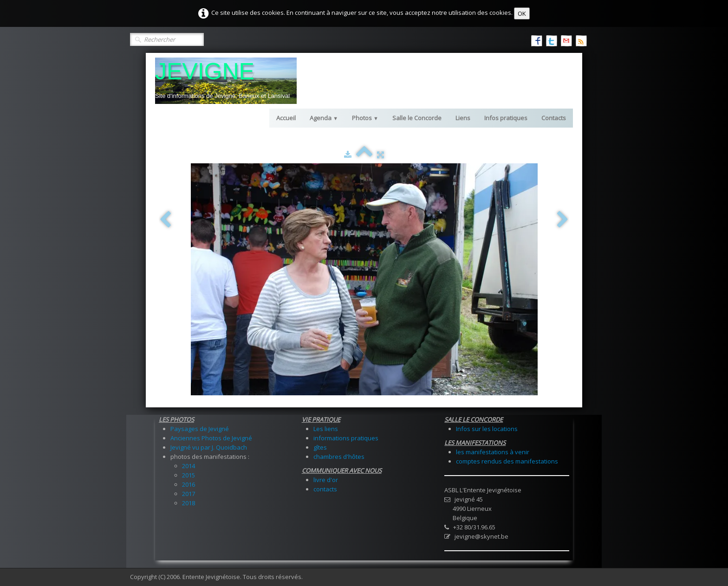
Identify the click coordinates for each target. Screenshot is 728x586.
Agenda (324, 118)
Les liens (326, 429)
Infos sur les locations (487, 429)
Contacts (554, 118)
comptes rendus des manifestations (507, 461)
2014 (188, 466)
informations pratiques (346, 438)
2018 (188, 503)
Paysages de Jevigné (200, 429)
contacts (325, 489)
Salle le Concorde (417, 118)
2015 (188, 475)
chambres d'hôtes (339, 457)
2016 (188, 484)
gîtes (320, 447)
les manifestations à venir (493, 452)
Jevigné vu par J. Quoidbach (209, 447)
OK (522, 13)
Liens (463, 118)
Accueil (286, 118)
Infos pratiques (506, 118)
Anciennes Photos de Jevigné (211, 438)
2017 (188, 494)
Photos (365, 118)
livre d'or (326, 480)
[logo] (226, 81)
